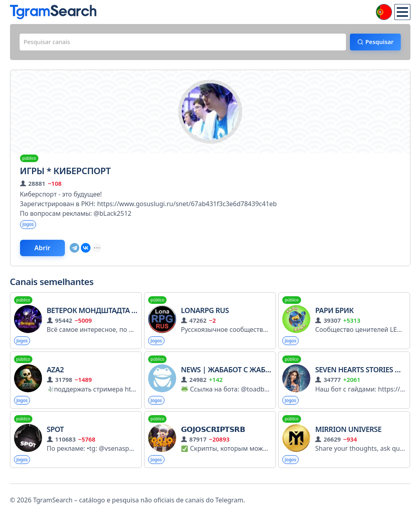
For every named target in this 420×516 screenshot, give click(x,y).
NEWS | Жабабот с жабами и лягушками (259, 374)
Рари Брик (334, 314)
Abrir (48, 251)
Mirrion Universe (348, 435)
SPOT (55, 435)
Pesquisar (376, 43)
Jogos (29, 226)
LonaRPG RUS (205, 314)
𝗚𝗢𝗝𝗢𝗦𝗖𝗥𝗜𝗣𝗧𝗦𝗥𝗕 (213, 435)
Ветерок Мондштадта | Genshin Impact (126, 314)
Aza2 (55, 374)
